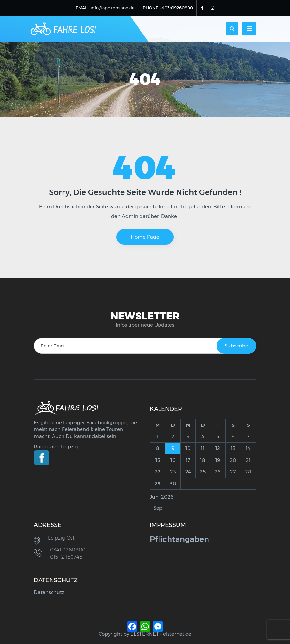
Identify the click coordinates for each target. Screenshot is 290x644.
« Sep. (157, 508)
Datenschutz (49, 592)
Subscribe (236, 346)
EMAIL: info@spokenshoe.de (105, 8)
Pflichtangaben (179, 539)
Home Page (145, 237)
